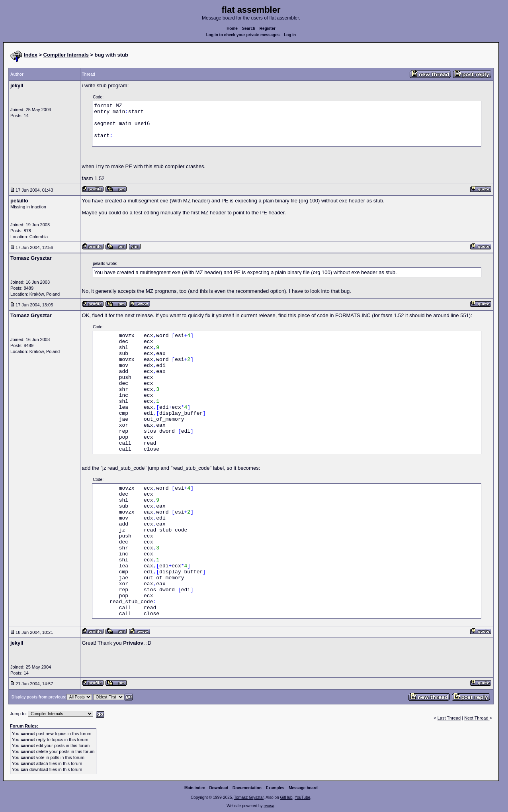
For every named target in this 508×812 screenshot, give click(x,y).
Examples (275, 788)
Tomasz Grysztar (249, 797)
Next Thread (477, 718)
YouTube (302, 797)
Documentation (247, 788)
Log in (290, 35)
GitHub (286, 797)
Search (249, 28)
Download (219, 788)
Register (268, 28)
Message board (303, 788)
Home (232, 28)
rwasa (269, 806)
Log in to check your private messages (243, 35)
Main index (195, 788)
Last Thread (449, 718)
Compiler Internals (66, 55)
